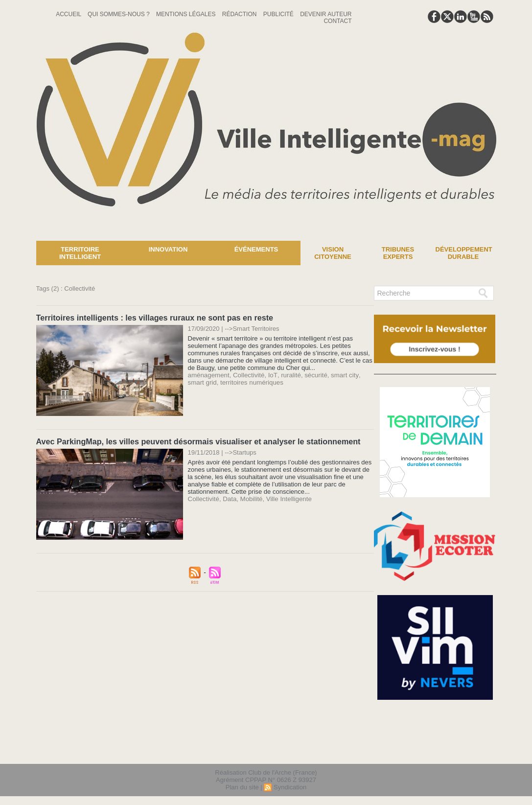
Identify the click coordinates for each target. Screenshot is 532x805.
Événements (256, 249)
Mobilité (250, 498)
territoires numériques (232, 382)
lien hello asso (465, 750)
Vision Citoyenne (333, 253)
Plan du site (242, 787)
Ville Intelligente (287, 498)
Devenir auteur (326, 14)
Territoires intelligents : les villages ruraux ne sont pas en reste (154, 317)
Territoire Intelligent (80, 253)
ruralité (288, 375)
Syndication (290, 787)
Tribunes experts (398, 253)
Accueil (69, 14)
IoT (270, 375)
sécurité (313, 375)
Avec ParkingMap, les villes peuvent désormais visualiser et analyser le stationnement (197, 441)
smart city (340, 375)
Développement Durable (464, 253)
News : (12, 233)
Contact (337, 21)
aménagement (208, 375)
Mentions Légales (187, 14)
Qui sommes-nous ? (119, 14)
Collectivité (247, 375)
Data (229, 498)
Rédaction (240, 14)
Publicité (279, 14)
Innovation (168, 249)
